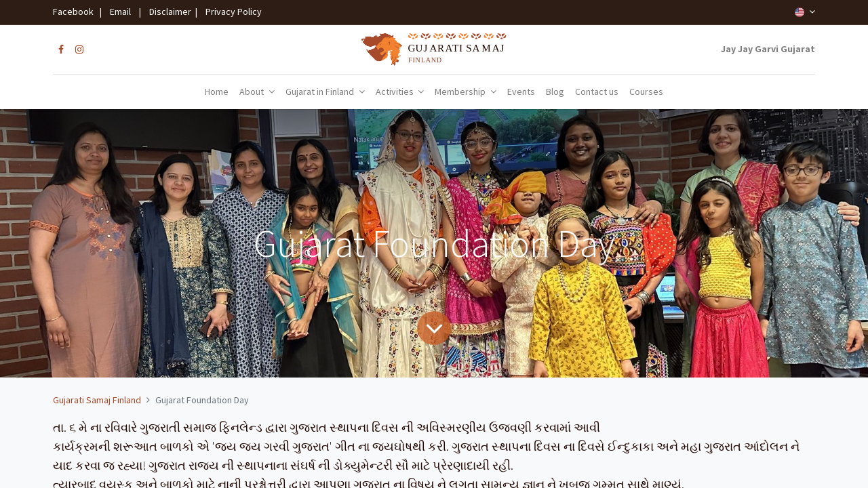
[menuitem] (217, 92)
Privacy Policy (231, 12)
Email (120, 12)
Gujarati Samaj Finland (97, 400)
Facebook (75, 12)
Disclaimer (168, 12)
